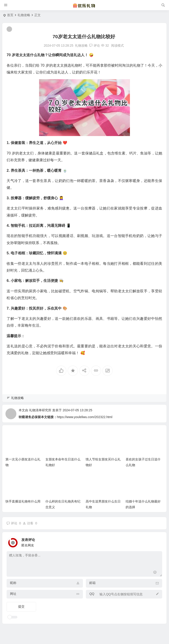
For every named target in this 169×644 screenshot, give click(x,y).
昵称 (13, 583)
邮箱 (92, 583)
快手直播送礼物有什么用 (23, 501)
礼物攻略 (24, 15)
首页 (10, 15)
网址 (13, 594)
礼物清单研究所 (40, 410)
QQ (92, 594)
